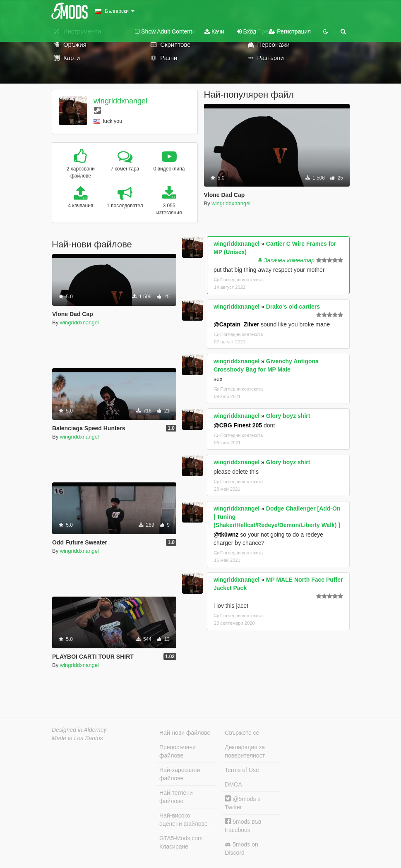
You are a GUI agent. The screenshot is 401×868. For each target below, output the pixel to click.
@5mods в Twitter (243, 803)
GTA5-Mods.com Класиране (181, 842)
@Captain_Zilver (236, 324)
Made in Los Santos (77, 738)
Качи (214, 31)
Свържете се (242, 733)
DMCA (233, 784)
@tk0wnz (226, 535)
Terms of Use (242, 770)
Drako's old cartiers (293, 307)
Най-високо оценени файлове (184, 820)
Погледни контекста (238, 280)
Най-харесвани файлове (180, 774)
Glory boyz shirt (288, 416)
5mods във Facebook (243, 826)
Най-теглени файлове (176, 797)
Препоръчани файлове (178, 751)
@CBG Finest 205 (238, 425)
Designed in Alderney (79, 730)
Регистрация (290, 31)
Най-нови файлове (185, 733)
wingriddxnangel (120, 101)
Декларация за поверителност (245, 751)
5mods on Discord (241, 849)
